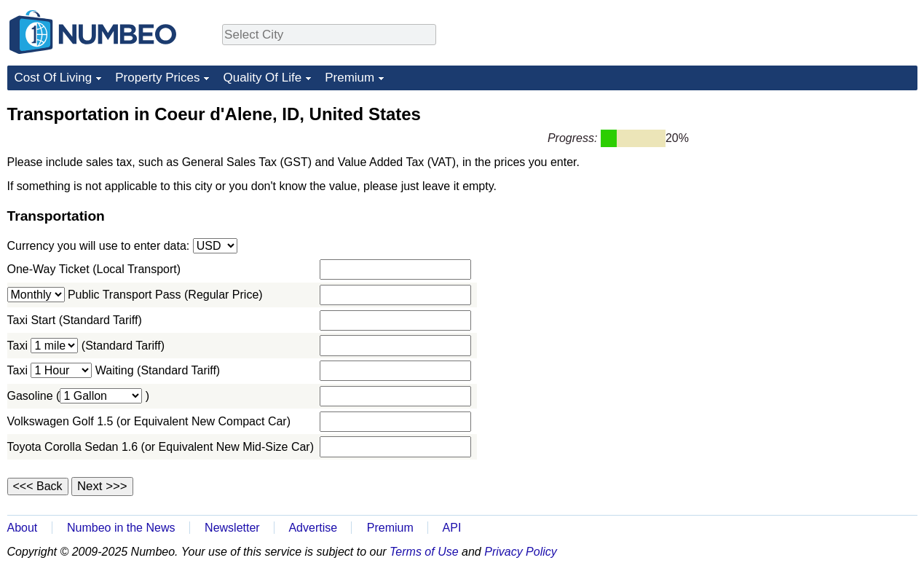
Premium (350, 78)
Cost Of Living (54, 78)
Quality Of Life (262, 78)
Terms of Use (424, 552)
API (452, 528)
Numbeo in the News (121, 528)
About (23, 528)
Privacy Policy (521, 552)
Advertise (313, 528)
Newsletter (232, 528)
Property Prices (157, 78)
